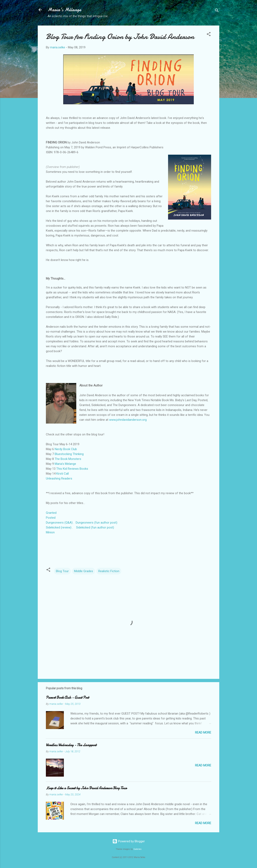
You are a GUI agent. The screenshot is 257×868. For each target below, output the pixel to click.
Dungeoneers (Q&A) (59, 523)
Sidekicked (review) (59, 527)
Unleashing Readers (59, 478)
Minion (50, 532)
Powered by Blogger (129, 841)
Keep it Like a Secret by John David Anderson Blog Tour (86, 788)
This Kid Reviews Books (72, 469)
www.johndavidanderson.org (128, 420)
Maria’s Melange (65, 464)
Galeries (137, 849)
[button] (209, 35)
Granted (51, 513)
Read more (203, 733)
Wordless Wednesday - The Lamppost (71, 745)
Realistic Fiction (109, 571)
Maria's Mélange (64, 10)
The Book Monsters (68, 459)
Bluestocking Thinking (69, 454)
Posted (51, 518)
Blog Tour (62, 571)
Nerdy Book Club (66, 449)
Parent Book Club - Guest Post (67, 698)
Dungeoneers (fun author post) (96, 523)
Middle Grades (84, 571)
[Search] (217, 11)
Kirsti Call (63, 474)
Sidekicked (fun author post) (95, 527)
